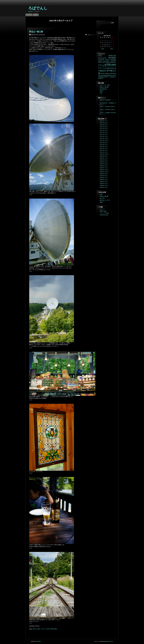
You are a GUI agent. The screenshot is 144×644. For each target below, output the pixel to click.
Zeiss (103, 65)
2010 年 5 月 (103, 146)
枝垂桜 (105, 75)
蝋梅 (112, 77)
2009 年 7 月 (103, 158)
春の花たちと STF (105, 200)
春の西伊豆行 (104, 89)
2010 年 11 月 (104, 140)
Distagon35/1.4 (107, 61)
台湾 (101, 93)
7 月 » (112, 49)
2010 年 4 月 (103, 148)
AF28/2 (100, 56)
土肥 (115, 69)
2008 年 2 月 (103, 187)
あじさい (100, 67)
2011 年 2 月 (103, 135)
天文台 (48, 629)
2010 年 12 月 (104, 139)
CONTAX (107, 60)
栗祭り (102, 91)
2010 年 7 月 (103, 144)
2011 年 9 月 (103, 127)
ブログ (29, 15)
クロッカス (112, 67)
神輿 (106, 77)
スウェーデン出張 (105, 85)
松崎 (102, 75)
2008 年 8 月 (103, 176)
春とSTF (102, 198)
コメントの (104, 213)
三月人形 (105, 69)
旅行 (104, 73)
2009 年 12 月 (104, 154)
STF (100, 65)
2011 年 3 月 (103, 133)
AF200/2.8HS (101, 60)
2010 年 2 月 (103, 150)
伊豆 (109, 69)
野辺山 (55, 629)
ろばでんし (38, 8)
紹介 (36, 15)
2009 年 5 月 (103, 160)
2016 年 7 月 (103, 121)
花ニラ (109, 77)
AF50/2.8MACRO (102, 58)
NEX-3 (100, 62)
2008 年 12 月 (104, 170)
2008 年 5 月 (103, 181)
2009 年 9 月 (103, 156)
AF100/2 (112, 58)
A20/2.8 (34, 629)
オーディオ (106, 67)
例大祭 (112, 69)
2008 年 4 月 (103, 183)
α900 (39, 629)
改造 (101, 73)
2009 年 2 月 (103, 166)
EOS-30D (113, 61)
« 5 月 (102, 49)
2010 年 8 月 (103, 142)
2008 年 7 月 (103, 178)
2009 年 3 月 (103, 164)
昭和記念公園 (109, 73)
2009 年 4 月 (103, 162)
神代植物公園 (101, 77)
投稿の (103, 211)
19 (105, 45)
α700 (108, 65)
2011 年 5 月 (103, 129)
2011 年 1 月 (103, 137)
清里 (52, 629)
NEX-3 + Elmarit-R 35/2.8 (107, 107)
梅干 (111, 75)
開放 (101, 78)
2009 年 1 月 (103, 168)
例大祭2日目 (103, 103)
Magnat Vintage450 (105, 100)
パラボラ (43, 629)
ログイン (102, 209)
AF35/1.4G (112, 56)
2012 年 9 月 (103, 123)
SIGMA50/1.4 (113, 62)
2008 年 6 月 (103, 180)
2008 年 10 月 (104, 172)
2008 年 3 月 (103, 185)
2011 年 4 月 (103, 131)
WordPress (111, 641)
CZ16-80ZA (113, 60)
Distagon (100, 61)
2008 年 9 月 (103, 174)
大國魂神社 (102, 71)
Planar (108, 62)
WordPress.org (104, 215)
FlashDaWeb (38, 641)
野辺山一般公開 (36, 32)
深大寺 (114, 75)
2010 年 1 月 (103, 152)
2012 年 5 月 (103, 125)
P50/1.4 (104, 62)
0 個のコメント (91, 35)
